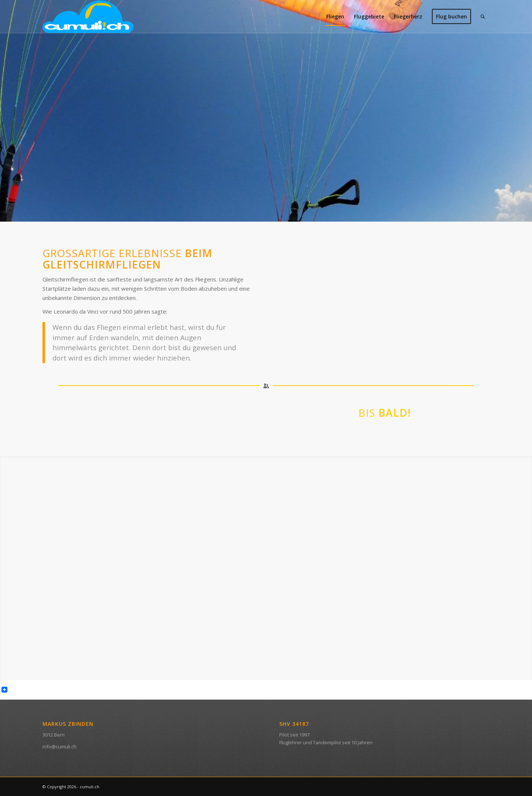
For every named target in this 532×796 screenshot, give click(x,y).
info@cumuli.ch (59, 747)
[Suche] (483, 17)
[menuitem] (335, 17)
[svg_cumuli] (88, 17)
